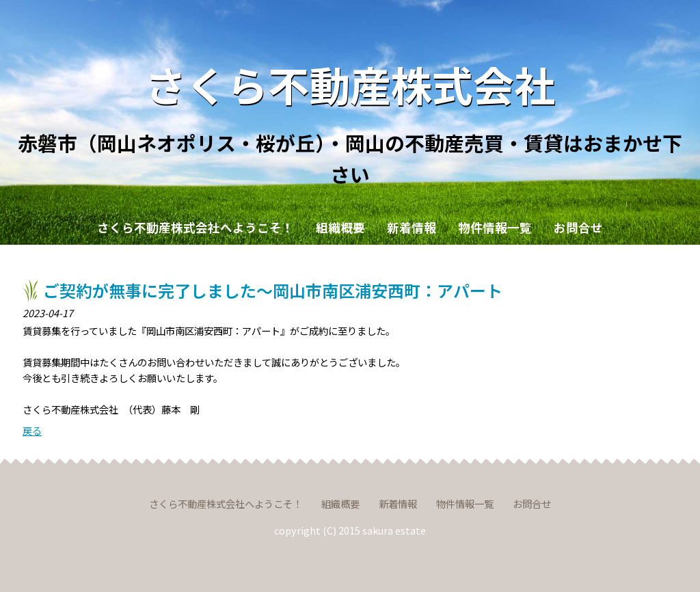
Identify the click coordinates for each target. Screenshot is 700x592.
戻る (32, 430)
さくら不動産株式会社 (350, 84)
